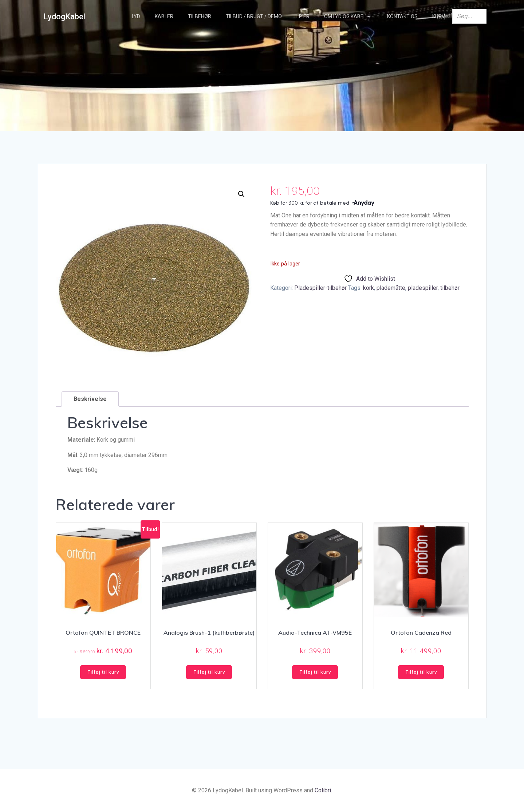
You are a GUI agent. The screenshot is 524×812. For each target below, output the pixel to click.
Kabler (164, 16)
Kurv (439, 16)
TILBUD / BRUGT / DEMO (254, 16)
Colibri (323, 790)
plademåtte (391, 288)
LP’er (303, 16)
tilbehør (450, 288)
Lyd (136, 16)
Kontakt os (402, 16)
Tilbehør (200, 16)
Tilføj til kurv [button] (103, 672)
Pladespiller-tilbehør (320, 288)
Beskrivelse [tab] (90, 399)
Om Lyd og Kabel (348, 16)
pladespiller (423, 288)
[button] (241, 194)
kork (369, 288)
